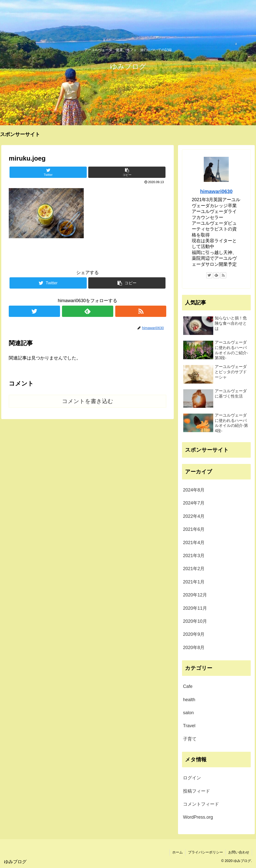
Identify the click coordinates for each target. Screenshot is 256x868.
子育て (190, 739)
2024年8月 (194, 490)
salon (188, 713)
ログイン (192, 778)
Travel (189, 726)
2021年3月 (194, 556)
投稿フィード (196, 791)
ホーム (177, 852)
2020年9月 (194, 634)
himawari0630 (216, 191)
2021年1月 (194, 582)
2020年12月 (195, 595)
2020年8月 (194, 648)
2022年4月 (194, 516)
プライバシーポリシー (205, 852)
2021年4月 (194, 543)
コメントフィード (201, 804)
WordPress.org (198, 817)
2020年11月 (195, 608)
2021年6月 (194, 529)
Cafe (188, 686)
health (189, 700)
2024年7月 (194, 503)
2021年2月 (194, 569)
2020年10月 (195, 621)
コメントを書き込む (88, 401)
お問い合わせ (239, 852)
